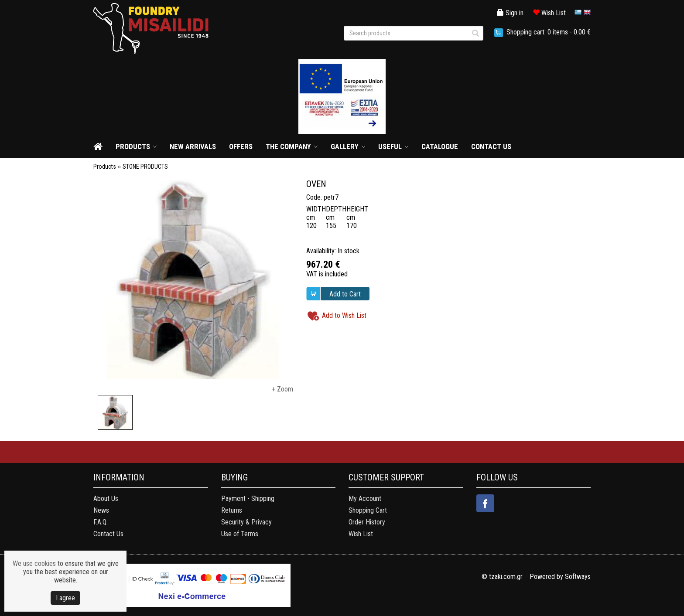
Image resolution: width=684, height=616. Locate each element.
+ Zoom (282, 389)
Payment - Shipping (248, 499)
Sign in (510, 13)
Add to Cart (345, 294)
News (101, 510)
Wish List (549, 13)
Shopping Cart (368, 510)
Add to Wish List (344, 315)
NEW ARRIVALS (193, 146)
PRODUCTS (133, 146)
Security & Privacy (246, 522)
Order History (367, 522)
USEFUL (390, 146)
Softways (578, 577)
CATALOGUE (440, 146)
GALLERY (345, 146)
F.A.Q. (101, 522)
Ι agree (65, 598)
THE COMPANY (288, 146)
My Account (365, 499)
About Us (106, 499)
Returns (232, 510)
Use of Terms (240, 534)
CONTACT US (491, 146)
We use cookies (34, 563)
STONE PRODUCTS (145, 167)
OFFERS (241, 146)
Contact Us (108, 534)
